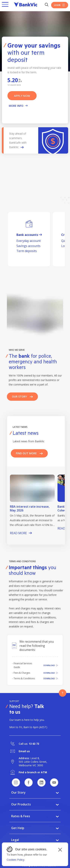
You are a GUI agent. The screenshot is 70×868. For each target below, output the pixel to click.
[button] (5, 5)
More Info (18, 106)
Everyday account (29, 241)
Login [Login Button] (60, 5)
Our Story (22, 397)
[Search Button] (46, 5)
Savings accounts (28, 246)
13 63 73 (34, 744)
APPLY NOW (22, 96)
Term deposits (27, 251)
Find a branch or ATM (33, 772)
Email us (24, 751)
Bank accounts (29, 235)
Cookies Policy (15, 860)
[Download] (48, 665)
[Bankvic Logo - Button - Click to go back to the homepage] (26, 5)
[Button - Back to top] (63, 693)
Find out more (29, 453)
